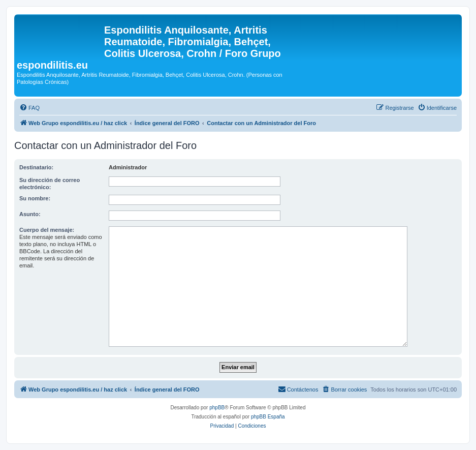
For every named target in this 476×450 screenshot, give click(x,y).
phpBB (217, 408)
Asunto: (30, 214)
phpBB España (268, 417)
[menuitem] (29, 108)
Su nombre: (35, 198)
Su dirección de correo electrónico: (50, 184)
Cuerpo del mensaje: (47, 230)
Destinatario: (36, 167)
